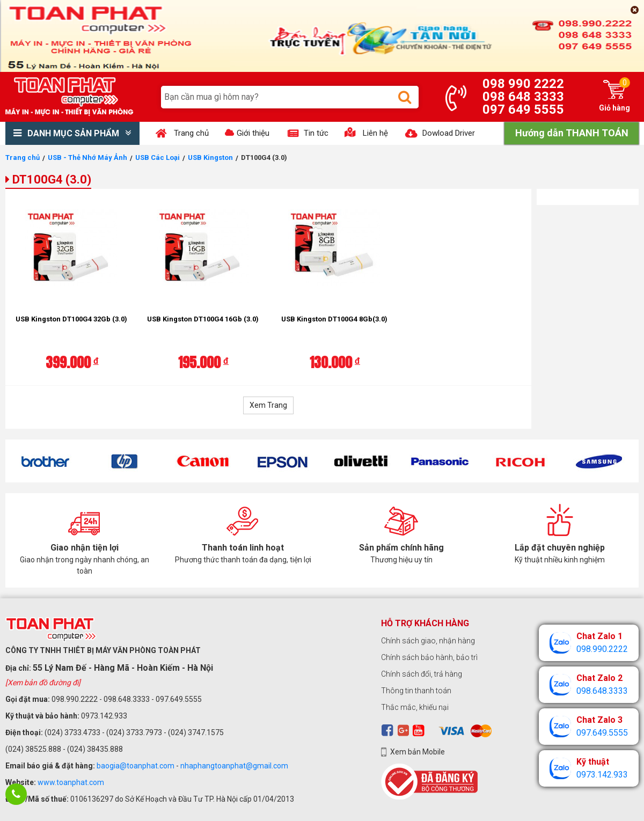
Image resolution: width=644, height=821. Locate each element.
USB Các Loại (158, 157)
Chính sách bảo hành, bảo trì (429, 657)
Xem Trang (268, 405)
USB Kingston (210, 157)
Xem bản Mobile (418, 752)
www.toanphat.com (71, 782)
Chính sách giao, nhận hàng (428, 641)
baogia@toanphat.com (136, 766)
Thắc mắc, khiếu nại (415, 707)
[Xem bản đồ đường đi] (43, 683)
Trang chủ (23, 157)
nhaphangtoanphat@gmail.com (234, 766)
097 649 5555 (523, 109)
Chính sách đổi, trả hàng (422, 674)
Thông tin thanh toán (416, 691)
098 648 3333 (523, 97)
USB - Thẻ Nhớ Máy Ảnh (87, 157)
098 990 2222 (523, 84)
